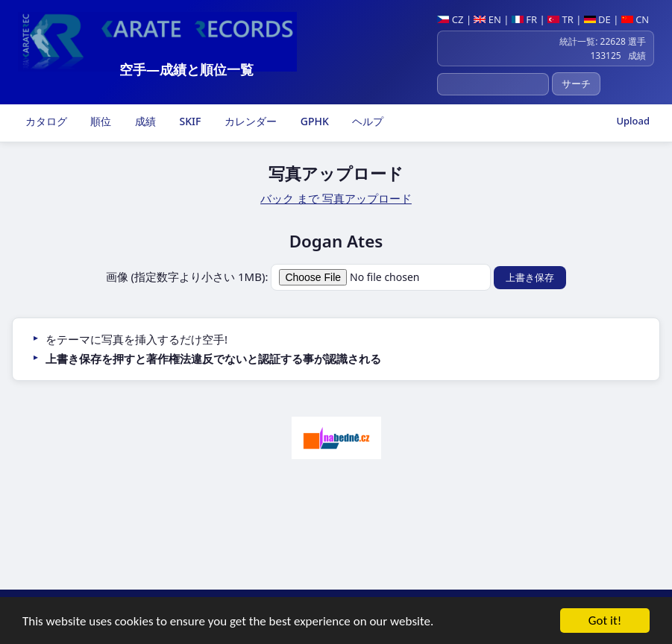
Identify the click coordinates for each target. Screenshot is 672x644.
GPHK (313, 121)
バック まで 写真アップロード (336, 198)
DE (597, 19)
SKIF (189, 121)
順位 (100, 121)
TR (560, 19)
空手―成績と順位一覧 (186, 69)
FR (524, 19)
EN (487, 19)
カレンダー (249, 121)
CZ (450, 19)
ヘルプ (367, 121)
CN (635, 19)
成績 (144, 121)
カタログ (45, 121)
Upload (633, 121)
